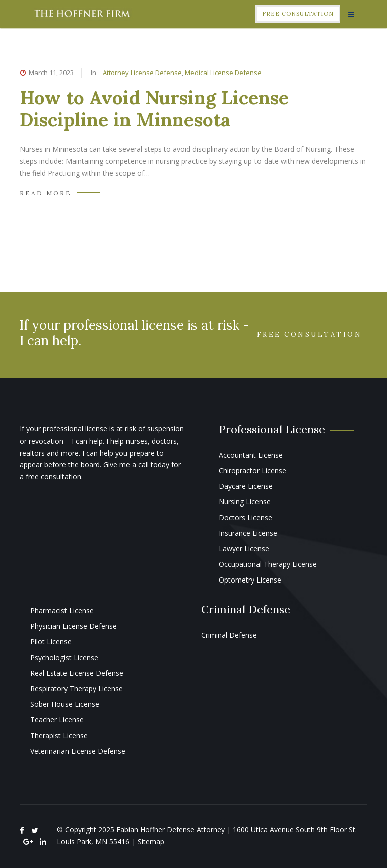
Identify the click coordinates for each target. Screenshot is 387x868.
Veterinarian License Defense (78, 751)
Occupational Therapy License (268, 564)
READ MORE (46, 193)
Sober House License (65, 704)
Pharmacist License (62, 610)
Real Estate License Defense (77, 673)
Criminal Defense (229, 635)
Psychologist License (64, 657)
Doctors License (245, 517)
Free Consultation (298, 14)
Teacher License (57, 720)
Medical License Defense (223, 73)
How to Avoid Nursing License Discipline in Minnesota (154, 109)
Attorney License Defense (142, 73)
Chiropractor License (252, 471)
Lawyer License (244, 549)
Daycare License (246, 486)
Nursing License (245, 502)
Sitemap (151, 842)
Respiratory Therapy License (77, 689)
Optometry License (250, 580)
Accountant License (251, 455)
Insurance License (248, 533)
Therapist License (59, 735)
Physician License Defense (74, 626)
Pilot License (51, 642)
